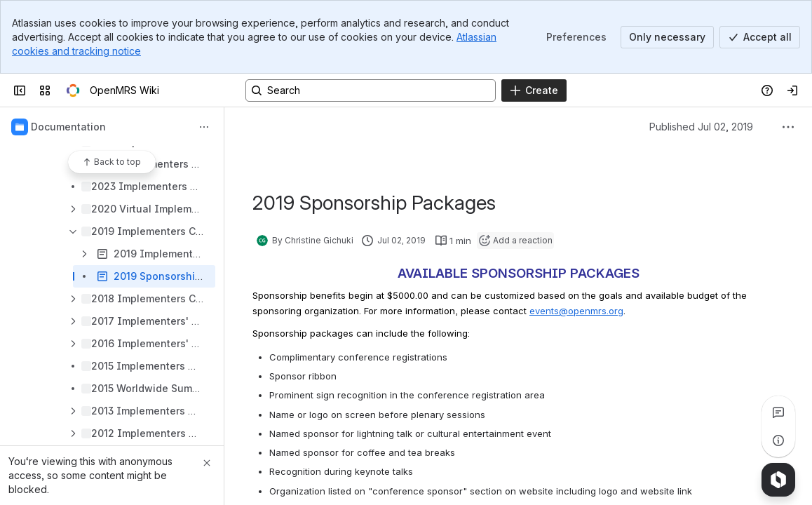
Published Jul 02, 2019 (701, 127)
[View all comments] (778, 412)
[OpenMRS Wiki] (73, 90)
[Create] (534, 90)
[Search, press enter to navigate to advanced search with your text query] (371, 90)
